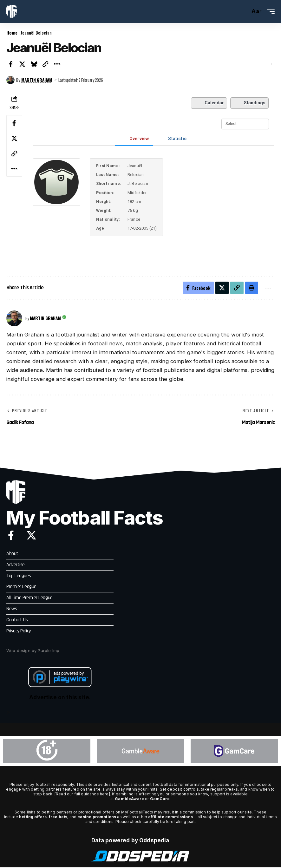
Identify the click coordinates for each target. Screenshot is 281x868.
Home (12, 33)
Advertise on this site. (60, 698)
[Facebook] (11, 536)
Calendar (209, 103)
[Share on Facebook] (11, 64)
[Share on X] (23, 64)
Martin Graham (37, 80)
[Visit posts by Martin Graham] (10, 80)
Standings (250, 103)
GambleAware (129, 800)
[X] (31, 536)
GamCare (160, 800)
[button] (244, 11)
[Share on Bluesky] (34, 64)
